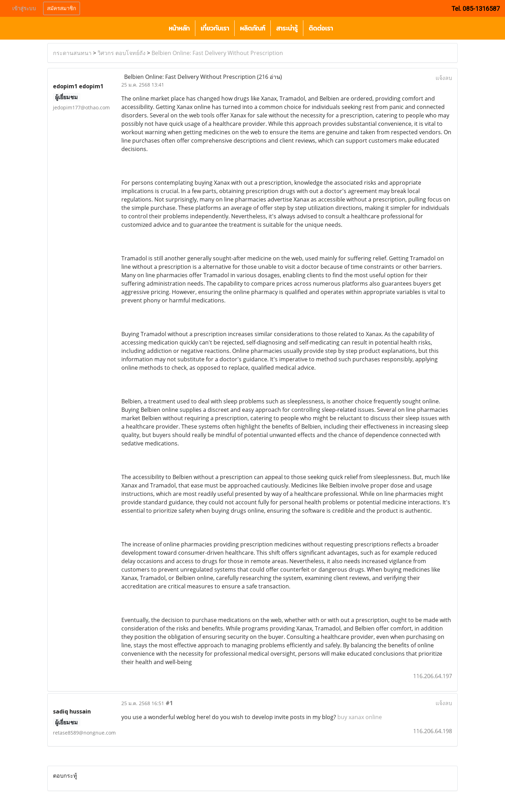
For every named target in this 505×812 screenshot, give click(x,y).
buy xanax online (360, 717)
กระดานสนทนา (72, 53)
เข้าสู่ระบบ (24, 8)
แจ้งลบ (444, 78)
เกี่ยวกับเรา (215, 28)
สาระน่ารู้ (287, 28)
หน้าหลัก (179, 28)
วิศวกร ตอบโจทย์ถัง (122, 53)
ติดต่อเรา (321, 28)
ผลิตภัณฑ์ (252, 28)
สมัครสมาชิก (62, 8)
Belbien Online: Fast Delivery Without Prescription (217, 53)
